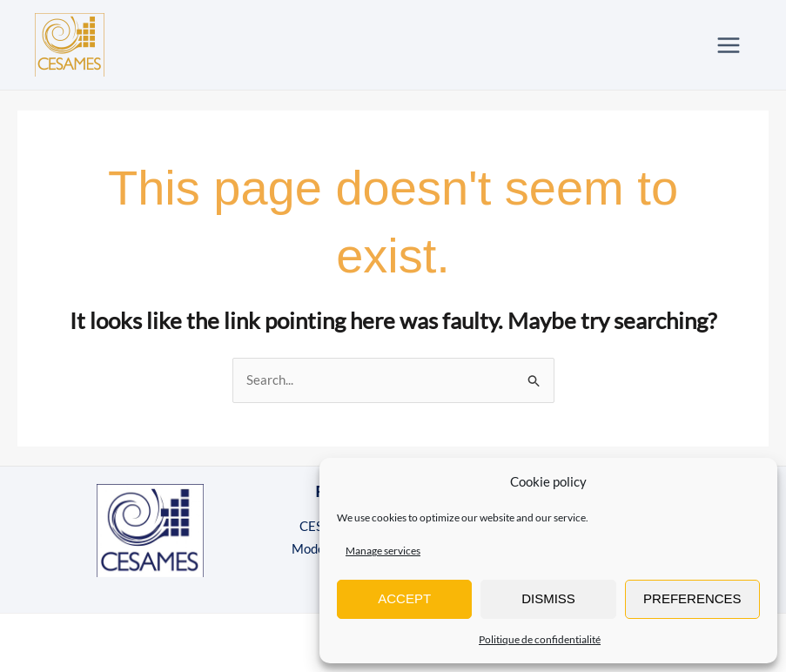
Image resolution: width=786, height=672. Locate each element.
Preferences (692, 598)
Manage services (383, 551)
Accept (404, 598)
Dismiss (548, 598)
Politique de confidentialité (540, 639)
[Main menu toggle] (729, 45)
